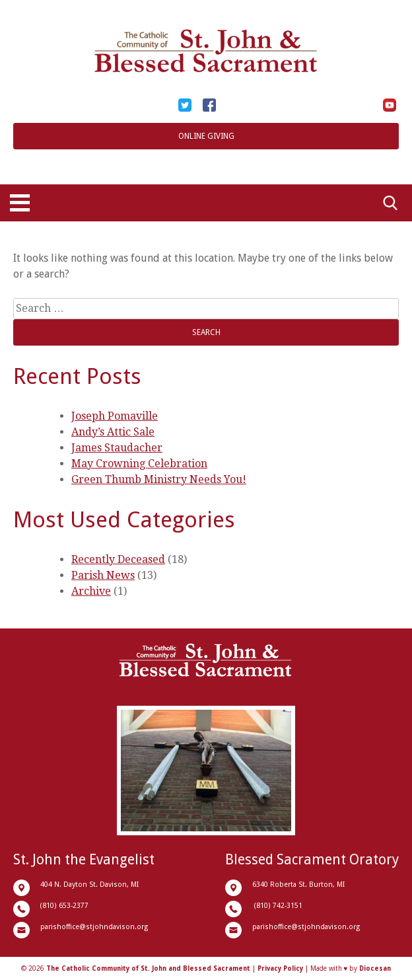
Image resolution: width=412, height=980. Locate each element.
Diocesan (375, 968)
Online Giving (206, 136)
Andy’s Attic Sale (113, 432)
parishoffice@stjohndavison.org (94, 927)
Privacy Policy (280, 968)
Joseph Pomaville (115, 416)
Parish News (103, 575)
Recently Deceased (118, 559)
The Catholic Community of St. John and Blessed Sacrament (148, 968)
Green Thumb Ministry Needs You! (159, 479)
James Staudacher (117, 448)
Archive (91, 591)
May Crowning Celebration (139, 464)
